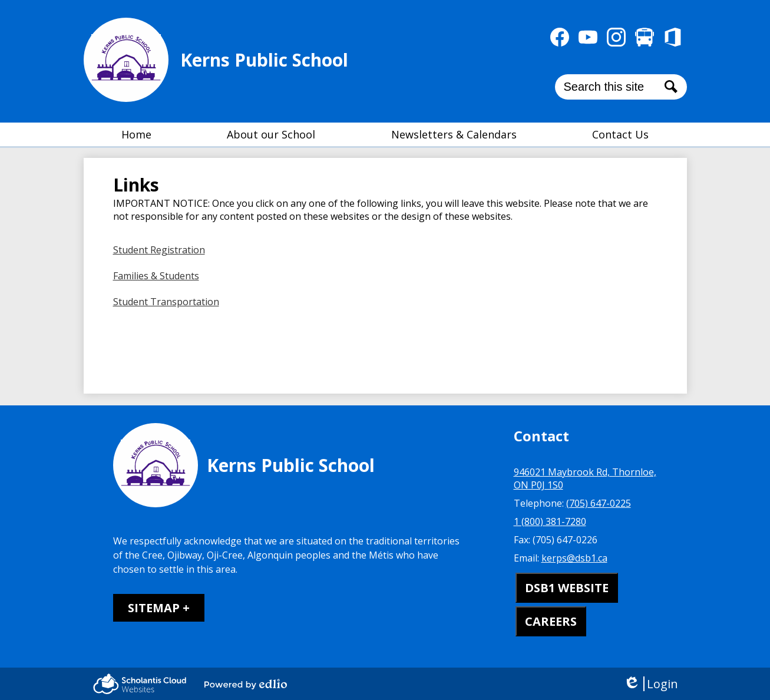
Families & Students (156, 276)
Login (651, 684)
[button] (271, 134)
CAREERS (551, 621)
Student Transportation (166, 302)
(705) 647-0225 (599, 503)
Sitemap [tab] (154, 608)
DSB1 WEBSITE (567, 588)
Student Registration (159, 250)
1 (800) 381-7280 (550, 521)
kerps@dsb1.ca (574, 558)
